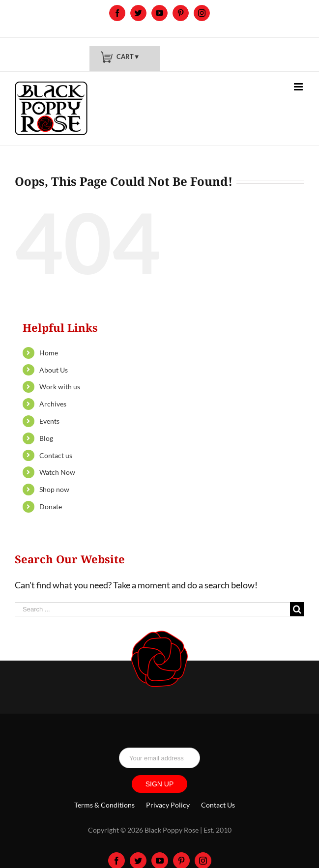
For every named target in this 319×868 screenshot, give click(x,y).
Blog (46, 438)
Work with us (60, 387)
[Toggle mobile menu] (299, 87)
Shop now (54, 489)
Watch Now (57, 472)
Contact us (56, 455)
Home (49, 353)
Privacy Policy (168, 805)
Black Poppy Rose (172, 830)
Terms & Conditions (104, 805)
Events (49, 421)
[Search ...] (152, 609)
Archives (53, 404)
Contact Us (218, 805)
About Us (54, 370)
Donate (51, 506)
